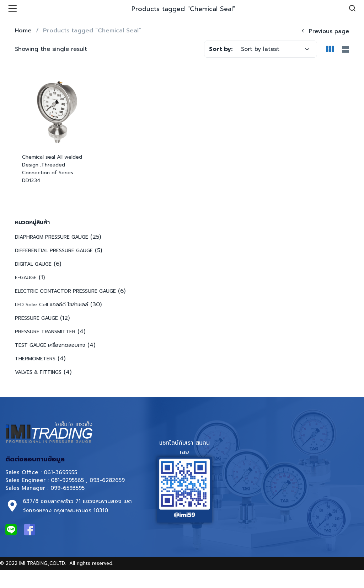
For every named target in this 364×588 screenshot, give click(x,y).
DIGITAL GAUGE (33, 264)
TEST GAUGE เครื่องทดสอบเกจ (50, 345)
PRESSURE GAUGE (36, 318)
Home (23, 31)
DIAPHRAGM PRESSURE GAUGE (52, 237)
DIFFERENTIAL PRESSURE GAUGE (54, 251)
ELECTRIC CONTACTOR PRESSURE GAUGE (65, 291)
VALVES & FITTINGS (38, 372)
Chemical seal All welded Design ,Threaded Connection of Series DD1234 (52, 169)
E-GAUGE (26, 278)
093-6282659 (107, 480)
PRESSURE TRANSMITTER (45, 332)
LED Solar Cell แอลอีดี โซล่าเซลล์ (52, 305)
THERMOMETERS (35, 359)
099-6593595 (69, 488)
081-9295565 (67, 480)
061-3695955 (60, 472)
